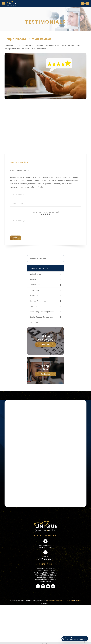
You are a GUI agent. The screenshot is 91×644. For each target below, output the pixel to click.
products (33, 306)
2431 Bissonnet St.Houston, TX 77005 (45, 551)
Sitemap (78, 605)
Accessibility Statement (55, 605)
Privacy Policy (69, 605)
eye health (34, 296)
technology (35, 322)
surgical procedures (38, 301)
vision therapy (36, 274)
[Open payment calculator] (75, 639)
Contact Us (45, 374)
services (33, 279)
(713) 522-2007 (45, 564)
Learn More (45, 344)
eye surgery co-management (42, 312)
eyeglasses (34, 290)
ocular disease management (42, 317)
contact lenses (36, 285)
